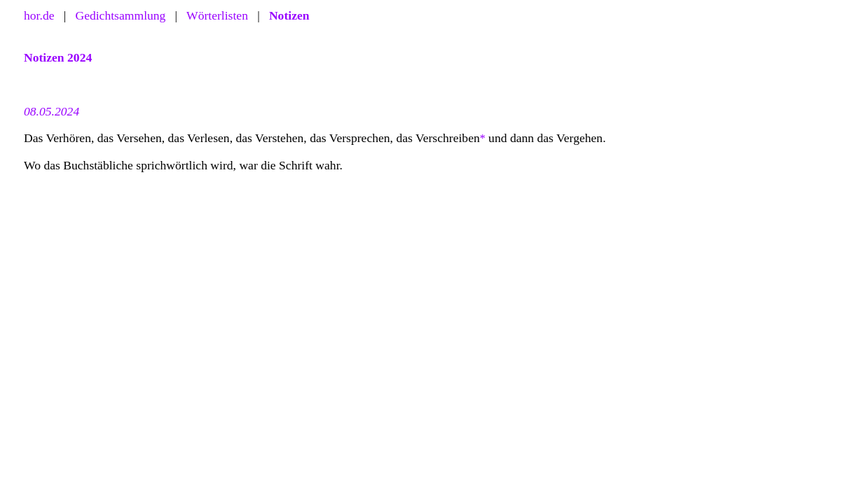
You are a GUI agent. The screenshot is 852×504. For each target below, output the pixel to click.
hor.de (39, 15)
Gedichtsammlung (120, 15)
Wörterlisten (217, 15)
